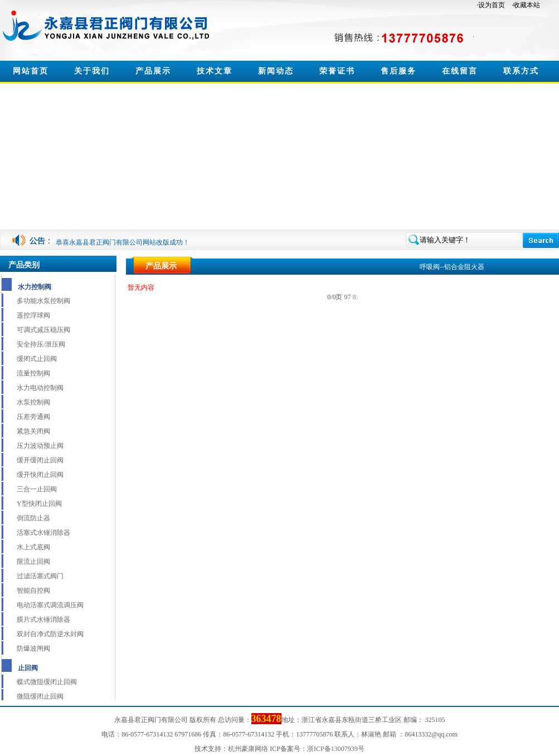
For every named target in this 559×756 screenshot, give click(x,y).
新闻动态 (276, 71)
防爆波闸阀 (33, 648)
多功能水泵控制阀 (43, 301)
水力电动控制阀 (40, 388)
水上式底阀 (33, 547)
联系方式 (521, 71)
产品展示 (153, 71)
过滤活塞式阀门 (40, 576)
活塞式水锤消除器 (43, 533)
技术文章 (215, 71)
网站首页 (31, 71)
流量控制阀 (33, 373)
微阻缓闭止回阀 (40, 696)
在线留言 (460, 71)
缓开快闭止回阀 (40, 475)
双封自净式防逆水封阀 (50, 634)
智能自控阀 (33, 591)
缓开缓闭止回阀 (40, 460)
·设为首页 (491, 5)
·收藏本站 (526, 5)
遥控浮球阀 (33, 315)
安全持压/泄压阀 (41, 344)
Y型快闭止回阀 (39, 504)
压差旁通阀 (33, 417)
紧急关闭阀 (33, 431)
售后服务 (398, 71)
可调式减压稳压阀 (43, 330)
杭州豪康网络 (248, 749)
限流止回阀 (33, 562)
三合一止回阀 (37, 489)
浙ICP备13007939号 (336, 749)
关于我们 (92, 71)
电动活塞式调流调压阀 (50, 605)
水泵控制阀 (33, 402)
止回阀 (28, 668)
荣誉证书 (337, 71)
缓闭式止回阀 (37, 359)
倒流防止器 (33, 518)
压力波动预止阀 (40, 446)
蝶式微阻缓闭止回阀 (47, 682)
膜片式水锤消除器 (43, 620)
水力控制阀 (35, 287)
